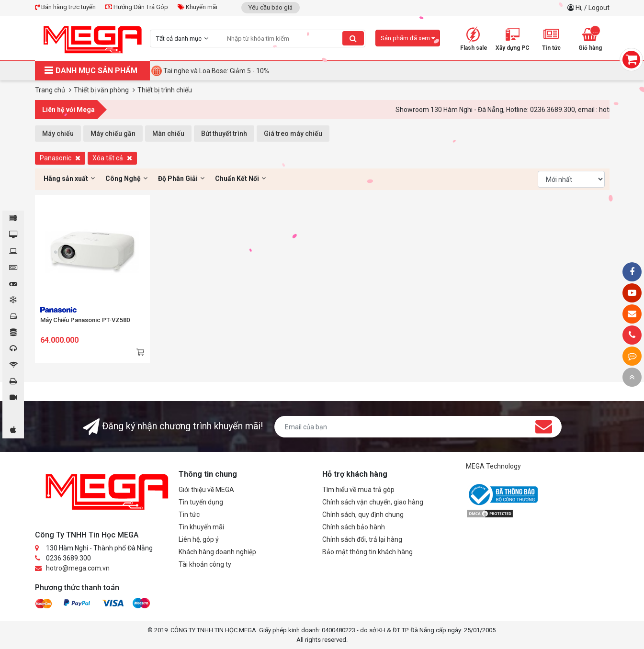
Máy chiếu (58, 134)
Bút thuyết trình (224, 134)
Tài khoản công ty (205, 564)
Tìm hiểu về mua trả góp (358, 490)
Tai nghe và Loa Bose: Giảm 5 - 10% (216, 71)
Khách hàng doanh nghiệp (217, 552)
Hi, (580, 8)
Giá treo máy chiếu (293, 134)
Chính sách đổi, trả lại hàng (362, 539)
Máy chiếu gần (113, 134)
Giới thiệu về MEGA (206, 490)
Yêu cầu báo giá (271, 7)
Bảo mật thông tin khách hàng (367, 552)
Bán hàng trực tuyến (65, 7)
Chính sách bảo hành (354, 527)
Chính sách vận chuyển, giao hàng (373, 502)
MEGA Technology (493, 466)
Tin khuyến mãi (201, 527)
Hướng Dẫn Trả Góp (137, 7)
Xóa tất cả (112, 158)
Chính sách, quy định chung (363, 515)
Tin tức (189, 515)
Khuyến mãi (198, 7)
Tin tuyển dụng (201, 502)
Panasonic (60, 158)
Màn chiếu (168, 134)
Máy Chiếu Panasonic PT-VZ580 (85, 320)
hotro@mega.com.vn (78, 568)
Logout (599, 8)
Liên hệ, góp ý (199, 539)
